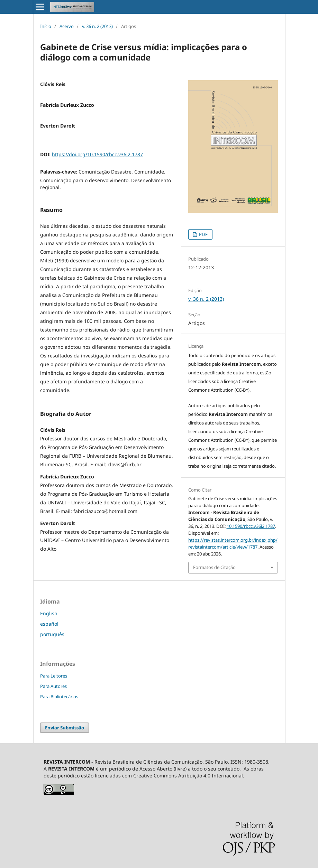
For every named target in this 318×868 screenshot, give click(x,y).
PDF (203, 234)
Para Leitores (54, 676)
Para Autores (53, 686)
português (52, 634)
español (49, 624)
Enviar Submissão (65, 728)
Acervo (67, 26)
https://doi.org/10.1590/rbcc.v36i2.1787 (97, 154)
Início (46, 26)
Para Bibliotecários (59, 697)
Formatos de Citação (214, 567)
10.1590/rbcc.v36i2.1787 (251, 526)
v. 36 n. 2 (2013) (97, 26)
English (49, 613)
